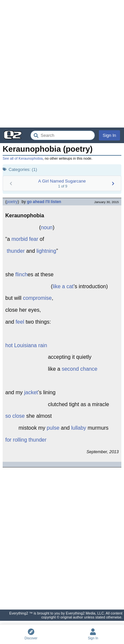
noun (47, 227)
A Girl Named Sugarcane (62, 181)
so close (15, 416)
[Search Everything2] (63, 135)
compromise (37, 298)
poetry (12, 202)
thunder (16, 251)
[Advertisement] (62, 64)
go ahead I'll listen (44, 202)
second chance (80, 369)
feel (20, 322)
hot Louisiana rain (26, 345)
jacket (31, 392)
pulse (53, 428)
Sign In (109, 135)
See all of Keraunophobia (23, 158)
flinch (21, 274)
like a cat (63, 286)
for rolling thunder (26, 440)
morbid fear (25, 239)
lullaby (79, 428)
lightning (46, 251)
